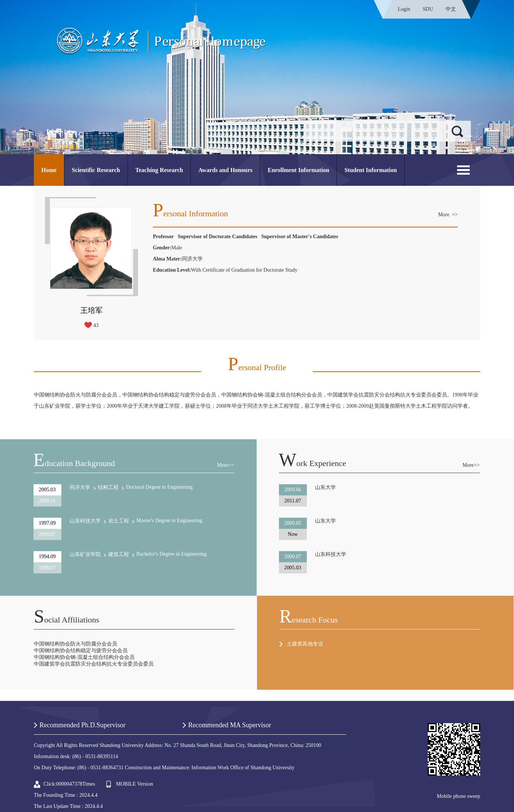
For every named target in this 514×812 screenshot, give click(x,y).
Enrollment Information (298, 170)
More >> (448, 215)
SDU (428, 9)
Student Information (371, 170)
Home (49, 170)
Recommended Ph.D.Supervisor (82, 725)
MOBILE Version (135, 784)
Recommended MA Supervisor (230, 725)
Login (404, 9)
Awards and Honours (225, 170)
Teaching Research (159, 170)
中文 (451, 9)
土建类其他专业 (305, 644)
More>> (225, 465)
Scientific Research (96, 170)
